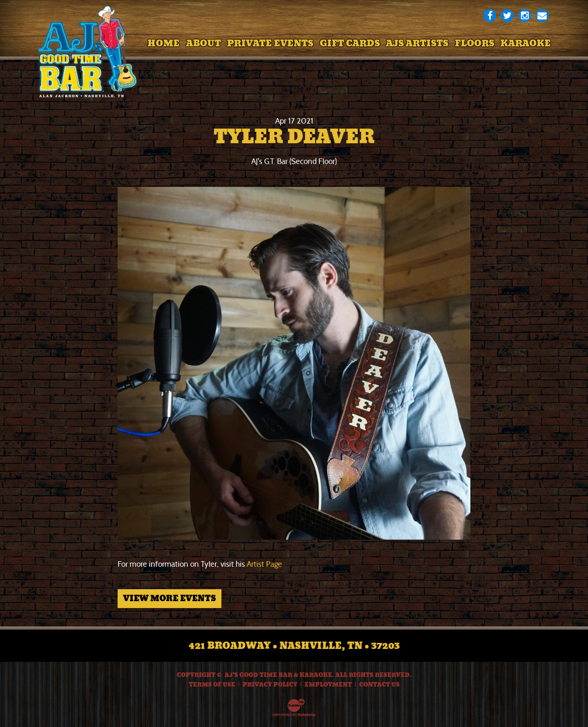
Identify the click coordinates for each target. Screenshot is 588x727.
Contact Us (379, 685)
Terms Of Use (212, 685)
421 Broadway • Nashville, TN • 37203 (294, 646)
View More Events (170, 598)
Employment (328, 685)
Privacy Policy (270, 685)
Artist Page (264, 564)
